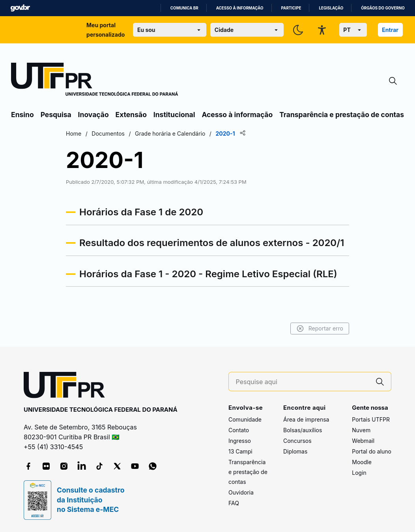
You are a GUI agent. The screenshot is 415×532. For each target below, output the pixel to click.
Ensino (22, 115)
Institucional (174, 115)
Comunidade (245, 419)
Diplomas (295, 451)
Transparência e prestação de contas (342, 115)
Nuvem (361, 430)
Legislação (331, 8)
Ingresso (240, 441)
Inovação (93, 115)
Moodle (362, 462)
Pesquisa (56, 115)
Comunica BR (184, 8)
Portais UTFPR (371, 419)
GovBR (20, 8)
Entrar (390, 30)
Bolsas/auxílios (303, 430)
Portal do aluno (372, 451)
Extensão (131, 115)
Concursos (297, 441)
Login (359, 473)
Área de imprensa (306, 419)
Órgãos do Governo (383, 8)
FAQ (234, 503)
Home (74, 133)
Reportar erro (320, 329)
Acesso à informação (240, 8)
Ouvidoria (241, 492)
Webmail (363, 441)
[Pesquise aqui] (303, 382)
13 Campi (240, 451)
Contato (239, 430)
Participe (291, 8)
